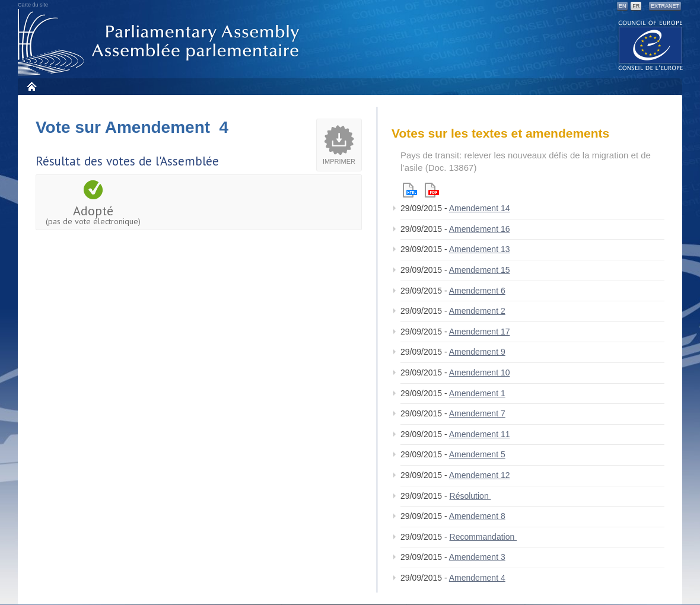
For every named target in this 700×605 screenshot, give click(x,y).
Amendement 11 (480, 434)
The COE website (651, 45)
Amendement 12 (480, 475)
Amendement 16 (480, 229)
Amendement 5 (477, 454)
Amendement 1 (477, 393)
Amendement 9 (477, 352)
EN (623, 6)
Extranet (665, 6)
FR (636, 6)
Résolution (470, 496)
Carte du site (33, 5)
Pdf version (432, 190)
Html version (410, 190)
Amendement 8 (477, 516)
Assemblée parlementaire (161, 42)
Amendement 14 (480, 208)
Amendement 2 (477, 311)
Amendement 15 (480, 270)
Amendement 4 (477, 578)
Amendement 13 (480, 249)
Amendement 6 (477, 291)
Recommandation (483, 537)
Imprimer (339, 161)
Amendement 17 (480, 332)
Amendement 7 (477, 413)
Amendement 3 (477, 557)
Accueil (31, 86)
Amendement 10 (480, 372)
